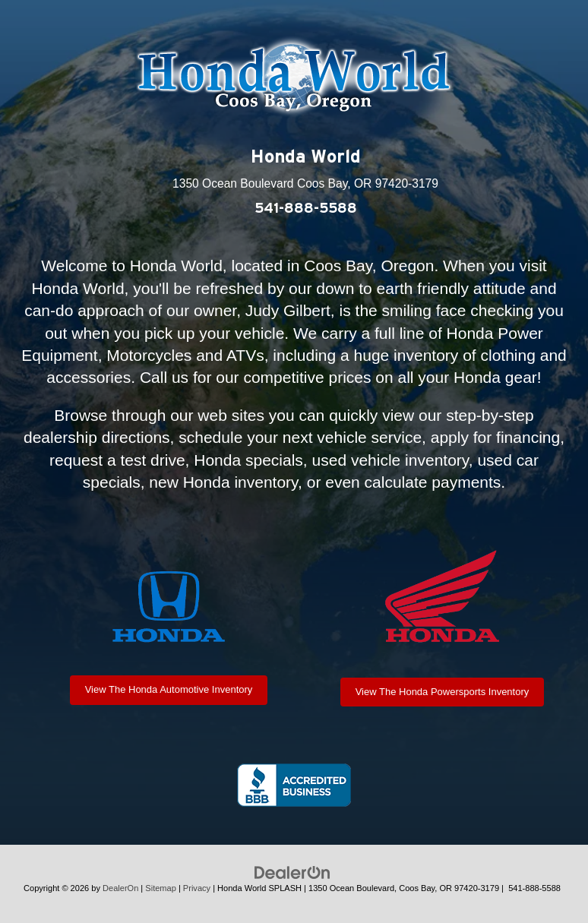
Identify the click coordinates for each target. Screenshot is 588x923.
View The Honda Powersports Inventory (443, 692)
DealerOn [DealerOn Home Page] (120, 888)
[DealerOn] (292, 872)
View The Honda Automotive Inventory (169, 689)
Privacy (197, 888)
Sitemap (161, 888)
